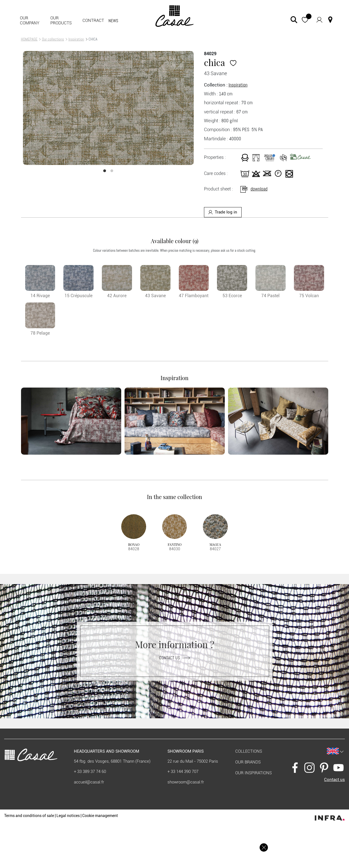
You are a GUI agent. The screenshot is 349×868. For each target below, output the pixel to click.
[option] (108, 108)
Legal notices (68, 816)
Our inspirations (254, 773)
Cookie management (100, 816)
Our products (61, 21)
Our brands (248, 762)
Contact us (174, 657)
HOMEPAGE (29, 39)
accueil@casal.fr (89, 782)
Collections (249, 751)
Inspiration (76, 39)
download (253, 189)
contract (93, 21)
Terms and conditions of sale (29, 816)
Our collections (53, 39)
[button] (305, 20)
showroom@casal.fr (186, 782)
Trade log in (223, 212)
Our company (30, 21)
